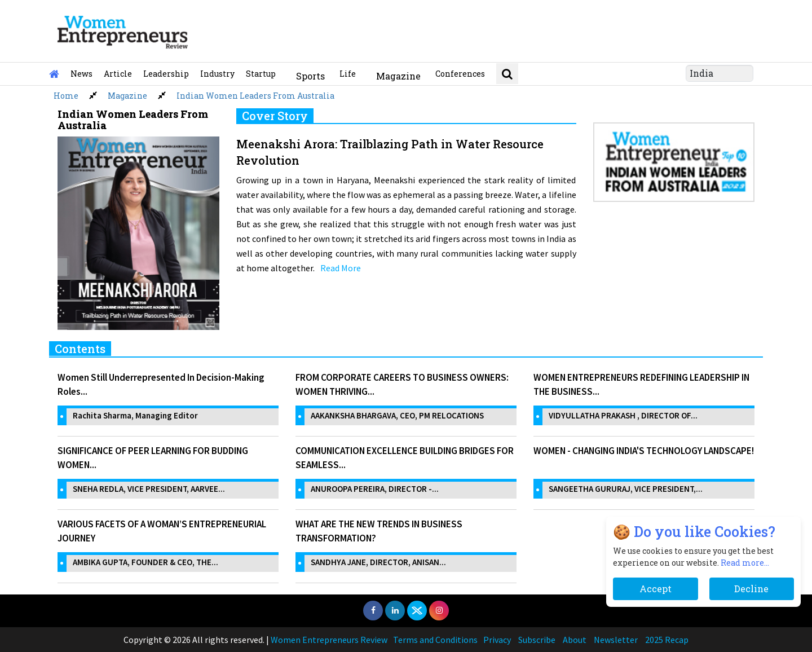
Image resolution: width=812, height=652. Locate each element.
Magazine (398, 76)
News (81, 74)
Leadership (166, 74)
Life (348, 74)
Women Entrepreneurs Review (329, 640)
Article (118, 74)
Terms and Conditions (435, 640)
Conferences (460, 74)
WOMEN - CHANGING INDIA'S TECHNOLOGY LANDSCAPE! (644, 451)
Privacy (497, 640)
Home (66, 96)
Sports (310, 76)
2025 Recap (667, 640)
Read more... (745, 563)
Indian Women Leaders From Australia (255, 96)
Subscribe (537, 640)
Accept (656, 589)
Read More (341, 268)
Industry (217, 74)
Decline (751, 589)
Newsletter (616, 640)
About (575, 640)
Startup (261, 74)
